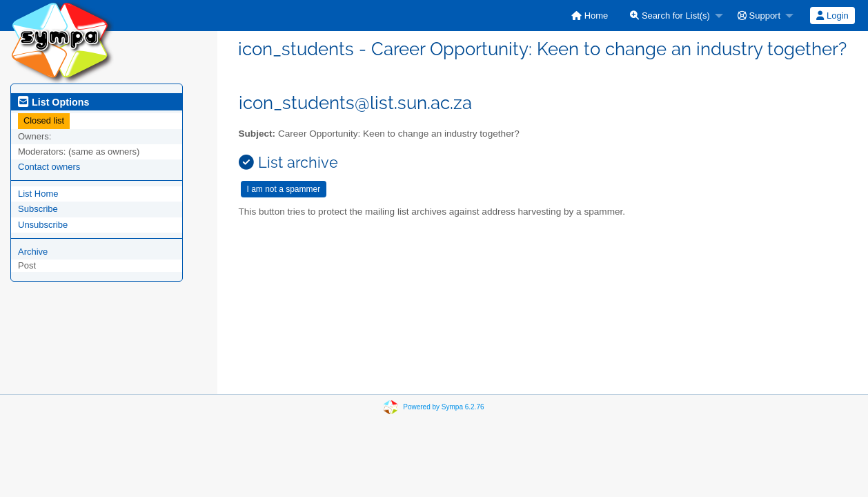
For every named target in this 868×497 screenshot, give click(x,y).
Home (590, 16)
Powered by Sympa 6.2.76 (443, 407)
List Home (38, 194)
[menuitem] (590, 16)
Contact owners (49, 167)
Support (759, 16)
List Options (53, 102)
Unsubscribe (43, 225)
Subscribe (38, 209)
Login (832, 16)
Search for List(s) (670, 16)
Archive (33, 252)
